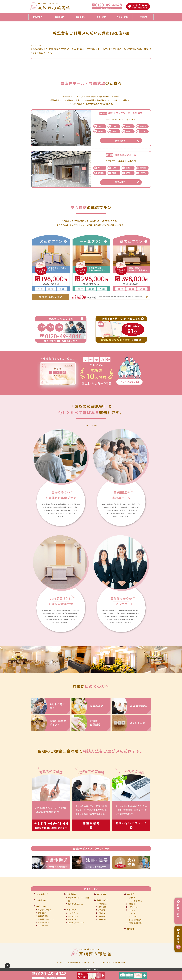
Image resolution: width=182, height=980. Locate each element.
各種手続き (102, 920)
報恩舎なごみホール (76, 904)
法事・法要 (102, 907)
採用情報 (132, 904)
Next (153, 862)
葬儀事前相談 (43, 916)
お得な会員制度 (44, 922)
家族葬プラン (73, 920)
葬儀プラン (80, 17)
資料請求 (131, 929)
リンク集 (132, 913)
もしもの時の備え (45, 910)
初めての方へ (39, 17)
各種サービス (122, 17)
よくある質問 (43, 926)
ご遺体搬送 (102, 904)
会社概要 (132, 898)
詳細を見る (128, 141)
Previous (29, 862)
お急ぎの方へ (42, 900)
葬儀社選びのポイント (46, 919)
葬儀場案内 (60, 17)
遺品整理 (102, 916)
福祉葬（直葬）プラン (76, 923)
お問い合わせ (133, 907)
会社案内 (143, 17)
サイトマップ (133, 917)
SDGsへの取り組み (135, 901)
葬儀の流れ (42, 913)
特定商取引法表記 (135, 923)
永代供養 (102, 910)
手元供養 (102, 913)
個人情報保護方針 (135, 920)
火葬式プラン (73, 913)
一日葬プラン (73, 916)
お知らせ (132, 910)
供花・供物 (101, 17)
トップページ (42, 894)
